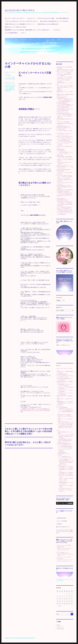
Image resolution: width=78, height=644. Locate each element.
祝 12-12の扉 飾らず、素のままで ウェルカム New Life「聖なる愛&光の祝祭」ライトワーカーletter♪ (65, 177)
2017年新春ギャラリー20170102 (66, 468)
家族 (10, 88)
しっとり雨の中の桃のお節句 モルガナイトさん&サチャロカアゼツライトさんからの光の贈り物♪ (65, 213)
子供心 (7, 88)
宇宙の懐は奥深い (61, 171)
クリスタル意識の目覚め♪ (11, 33)
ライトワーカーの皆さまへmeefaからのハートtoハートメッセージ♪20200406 (65, 144)
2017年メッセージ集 (62, 465)
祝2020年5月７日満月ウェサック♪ (64, 128)
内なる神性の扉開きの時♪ (63, 18)
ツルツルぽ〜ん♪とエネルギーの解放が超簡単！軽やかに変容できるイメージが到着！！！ (65, 87)
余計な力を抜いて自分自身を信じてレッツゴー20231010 (54, 21)
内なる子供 (8, 87)
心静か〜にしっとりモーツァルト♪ (64, 165)
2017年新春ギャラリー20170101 (66, 467)
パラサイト (8, 85)
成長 (9, 89)
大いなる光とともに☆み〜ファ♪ (66, 488)
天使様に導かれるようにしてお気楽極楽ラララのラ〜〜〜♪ (19, 24)
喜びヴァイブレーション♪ (62, 112)
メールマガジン (57, 30)
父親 (14, 89)
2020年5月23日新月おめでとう (64, 126)
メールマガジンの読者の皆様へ (63, 122)
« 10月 (59, 606)
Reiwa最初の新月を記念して (63, 200)
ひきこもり (7, 82)
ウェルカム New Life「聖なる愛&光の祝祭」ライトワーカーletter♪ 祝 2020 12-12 (65, 116)
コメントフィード (61, 627)
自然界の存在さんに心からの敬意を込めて (48, 24)
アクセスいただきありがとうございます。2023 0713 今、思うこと (21, 21)
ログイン (59, 624)
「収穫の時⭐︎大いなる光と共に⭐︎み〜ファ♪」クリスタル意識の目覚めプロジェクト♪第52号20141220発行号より (65, 100)
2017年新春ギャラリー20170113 (66, 474)
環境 (6, 91)
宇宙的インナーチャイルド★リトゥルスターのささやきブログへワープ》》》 (65, 550)
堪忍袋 (12, 87)
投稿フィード (60, 626)
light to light (60, 155)
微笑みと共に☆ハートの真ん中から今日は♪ (16, 27)
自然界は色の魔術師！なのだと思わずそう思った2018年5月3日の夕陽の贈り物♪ (66, 462)
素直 (8, 91)
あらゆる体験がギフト (62, 198)
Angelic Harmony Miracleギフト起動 (65, 70)
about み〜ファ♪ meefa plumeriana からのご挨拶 (41, 18)
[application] (65, 503)
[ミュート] (68, 503)
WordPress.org (60, 629)
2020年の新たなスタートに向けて (64, 185)
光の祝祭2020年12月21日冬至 (63, 113)
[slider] (63, 503)
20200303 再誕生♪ (61, 149)
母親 (11, 89)
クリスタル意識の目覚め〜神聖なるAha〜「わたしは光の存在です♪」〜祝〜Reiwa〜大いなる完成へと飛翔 (65, 209)
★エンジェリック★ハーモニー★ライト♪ (15, 18)
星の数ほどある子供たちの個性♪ (10, 79)
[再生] (58, 503)
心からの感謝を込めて (62, 97)
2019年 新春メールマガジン (64, 454)
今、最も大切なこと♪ (61, 151)
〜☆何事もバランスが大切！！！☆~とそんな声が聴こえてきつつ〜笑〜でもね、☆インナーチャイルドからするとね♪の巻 (35, 410)
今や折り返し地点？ (61, 129)
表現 (10, 91)
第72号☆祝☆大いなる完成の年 (65, 415)
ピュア (12, 85)
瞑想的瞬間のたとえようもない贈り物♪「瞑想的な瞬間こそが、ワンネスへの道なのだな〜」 (28, 30)
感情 (7, 89)
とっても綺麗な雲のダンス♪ (65, 457)
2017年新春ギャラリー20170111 (66, 472)
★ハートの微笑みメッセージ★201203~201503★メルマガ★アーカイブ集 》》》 (65, 554)
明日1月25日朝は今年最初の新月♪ (64, 170)
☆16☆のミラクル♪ (63, 481)
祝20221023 (60, 90)
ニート (10, 84)
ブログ (23, 33)
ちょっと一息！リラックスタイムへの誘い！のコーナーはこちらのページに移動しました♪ (65, 531)
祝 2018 (60, 455)
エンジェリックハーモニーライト (20, 10)
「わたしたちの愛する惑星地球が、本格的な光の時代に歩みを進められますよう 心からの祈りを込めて (65, 106)
